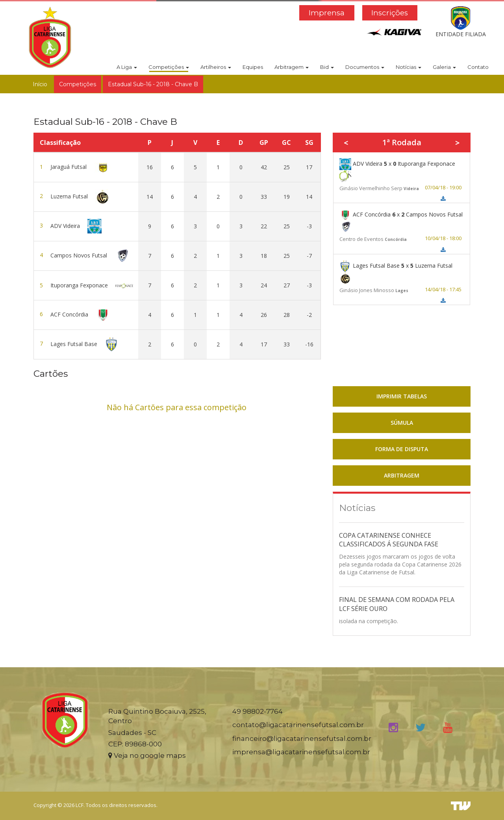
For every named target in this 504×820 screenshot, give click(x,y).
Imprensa (327, 13)
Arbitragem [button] (292, 67)
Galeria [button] (444, 67)
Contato (478, 67)
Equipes (253, 67)
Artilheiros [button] (216, 67)
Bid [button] (327, 67)
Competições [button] (169, 67)
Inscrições (390, 13)
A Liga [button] (127, 67)
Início (40, 84)
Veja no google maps (147, 755)
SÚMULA (402, 423)
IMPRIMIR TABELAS (402, 396)
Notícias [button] (409, 67)
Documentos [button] (365, 67)
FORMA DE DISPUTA (402, 449)
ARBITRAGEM (402, 475)
